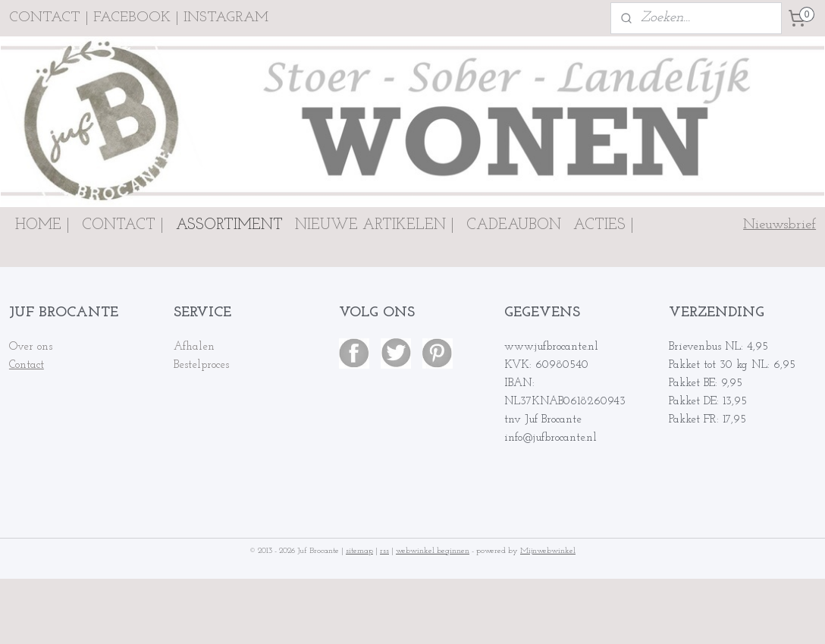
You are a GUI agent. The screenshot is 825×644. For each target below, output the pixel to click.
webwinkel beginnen (433, 551)
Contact (27, 365)
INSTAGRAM (226, 18)
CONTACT (45, 18)
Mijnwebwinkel (548, 551)
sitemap (359, 551)
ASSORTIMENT (229, 225)
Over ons (31, 347)
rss (384, 551)
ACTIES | (604, 225)
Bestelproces (201, 365)
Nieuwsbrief (780, 225)
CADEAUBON (514, 225)
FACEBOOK (132, 18)
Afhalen (194, 347)
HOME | (42, 225)
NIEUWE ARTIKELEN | (375, 225)
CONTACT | (123, 225)
